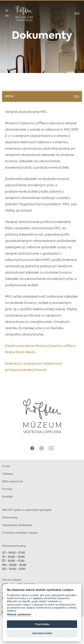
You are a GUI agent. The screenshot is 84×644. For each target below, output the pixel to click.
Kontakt (8, 497)
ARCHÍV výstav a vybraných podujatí (27, 510)
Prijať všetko (42, 624)
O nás (6, 466)
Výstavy (7, 474)
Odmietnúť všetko (42, 633)
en (7, 16)
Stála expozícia (13, 481)
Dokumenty (10, 518)
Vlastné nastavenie (19, 614)
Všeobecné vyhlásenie (17, 525)
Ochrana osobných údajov (20, 533)
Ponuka (7, 489)
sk (7, 11)
